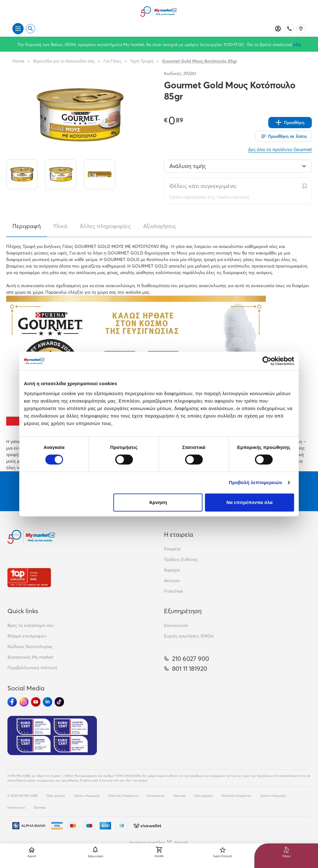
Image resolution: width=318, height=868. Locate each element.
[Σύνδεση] (278, 29)
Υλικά (60, 226)
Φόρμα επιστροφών (27, 636)
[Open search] (30, 29)
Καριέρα (172, 570)
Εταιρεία (172, 549)
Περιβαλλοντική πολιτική (32, 668)
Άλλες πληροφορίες (105, 226)
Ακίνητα (172, 581)
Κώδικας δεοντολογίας (30, 646)
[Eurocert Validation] (52, 735)
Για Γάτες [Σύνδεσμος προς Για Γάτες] (112, 61)
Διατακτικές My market (30, 657)
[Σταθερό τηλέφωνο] (289, 29)
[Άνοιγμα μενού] (18, 29)
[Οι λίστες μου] (284, 136)
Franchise (173, 591)
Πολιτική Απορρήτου (123, 796)
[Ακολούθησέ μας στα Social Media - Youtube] (36, 702)
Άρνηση (158, 502)
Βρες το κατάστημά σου (31, 625)
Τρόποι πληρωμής (87, 796)
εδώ (297, 44)
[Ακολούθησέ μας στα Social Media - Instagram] (24, 702)
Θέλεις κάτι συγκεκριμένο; (203, 186)
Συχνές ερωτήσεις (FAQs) (189, 636)
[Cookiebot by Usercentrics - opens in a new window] (267, 361)
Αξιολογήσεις (160, 226)
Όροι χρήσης (56, 796)
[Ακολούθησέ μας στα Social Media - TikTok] (59, 702)
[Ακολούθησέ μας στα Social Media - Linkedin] (48, 702)
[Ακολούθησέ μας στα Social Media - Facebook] (12, 702)
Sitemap (179, 796)
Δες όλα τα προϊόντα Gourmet (280, 149)
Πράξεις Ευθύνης (181, 559)
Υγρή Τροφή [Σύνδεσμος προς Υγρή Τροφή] (142, 61)
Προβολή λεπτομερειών (256, 482)
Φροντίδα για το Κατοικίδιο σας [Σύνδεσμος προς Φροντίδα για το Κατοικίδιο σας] (64, 61)
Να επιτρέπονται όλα (250, 502)
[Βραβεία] (29, 578)
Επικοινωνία (176, 625)
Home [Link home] (18, 61)
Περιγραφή (27, 226)
